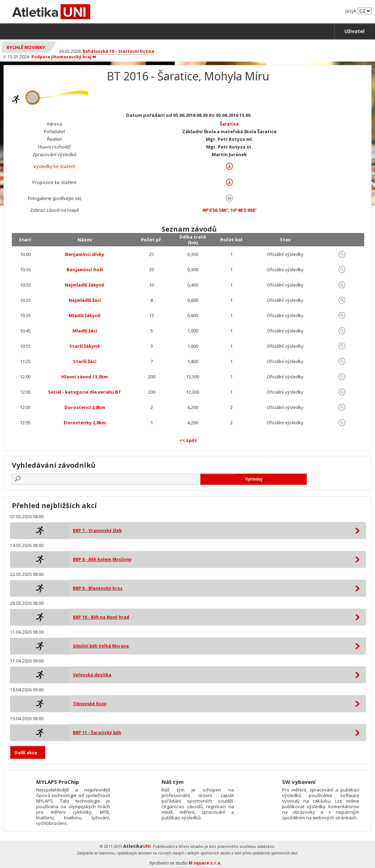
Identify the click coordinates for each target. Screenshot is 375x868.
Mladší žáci (85, 331)
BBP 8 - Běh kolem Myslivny (102, 559)
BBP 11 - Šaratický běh (97, 733)
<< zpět (188, 440)
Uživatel (354, 31)
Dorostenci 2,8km (85, 407)
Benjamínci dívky (85, 254)
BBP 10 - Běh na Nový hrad (101, 617)
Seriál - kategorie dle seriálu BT (85, 392)
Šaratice (229, 124)
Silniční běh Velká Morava (101, 646)
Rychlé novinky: (26, 47)
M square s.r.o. (205, 863)
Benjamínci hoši (85, 270)
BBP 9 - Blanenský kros (98, 588)
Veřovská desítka (92, 675)
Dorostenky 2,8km (85, 423)
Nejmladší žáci (85, 300)
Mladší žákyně (85, 315)
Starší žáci (85, 361)
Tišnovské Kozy (90, 704)
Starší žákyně (85, 346)
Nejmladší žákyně (85, 285)
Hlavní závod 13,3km (85, 377)
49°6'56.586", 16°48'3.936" (229, 210)
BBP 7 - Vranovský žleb (97, 531)
